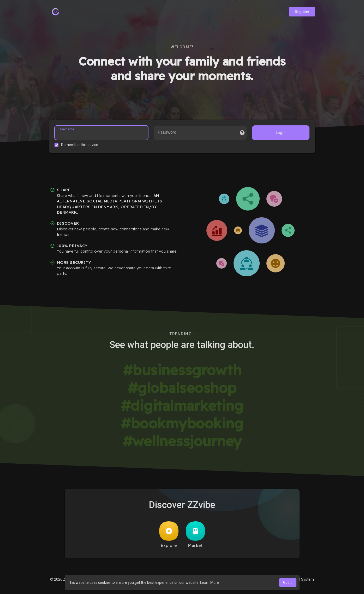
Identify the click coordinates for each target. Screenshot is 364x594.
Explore (169, 536)
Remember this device (81, 145)
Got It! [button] (288, 583)
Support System (300, 581)
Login (280, 133)
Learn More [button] (210, 583)
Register (302, 12)
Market (195, 536)
